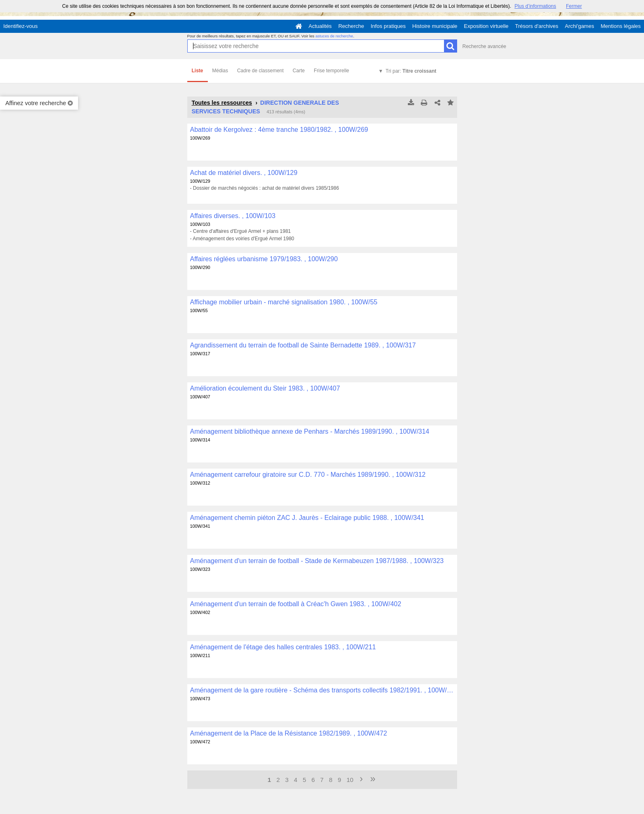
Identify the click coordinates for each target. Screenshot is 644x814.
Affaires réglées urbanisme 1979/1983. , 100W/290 (264, 259)
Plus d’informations (535, 6)
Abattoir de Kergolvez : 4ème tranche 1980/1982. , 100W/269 (279, 130)
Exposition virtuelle (486, 26)
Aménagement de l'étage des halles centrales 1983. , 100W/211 (283, 647)
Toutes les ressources (222, 103)
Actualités (320, 26)
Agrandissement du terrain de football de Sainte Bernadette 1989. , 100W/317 (303, 345)
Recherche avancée (484, 46)
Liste (198, 71)
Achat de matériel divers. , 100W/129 (244, 173)
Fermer (574, 6)
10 (350, 780)
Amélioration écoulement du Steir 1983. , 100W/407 (265, 388)
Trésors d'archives (537, 26)
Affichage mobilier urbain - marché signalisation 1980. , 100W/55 (284, 302)
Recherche (351, 26)
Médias (220, 71)
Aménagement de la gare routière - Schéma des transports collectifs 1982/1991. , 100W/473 (322, 690)
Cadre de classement (260, 71)
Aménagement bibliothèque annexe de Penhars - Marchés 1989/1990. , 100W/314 (310, 431)
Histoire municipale (435, 26)
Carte (299, 71)
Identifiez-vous (21, 26)
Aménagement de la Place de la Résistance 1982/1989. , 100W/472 (289, 733)
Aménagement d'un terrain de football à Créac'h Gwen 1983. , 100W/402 (296, 604)
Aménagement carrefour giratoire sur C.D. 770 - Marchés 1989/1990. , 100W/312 (308, 475)
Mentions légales (621, 26)
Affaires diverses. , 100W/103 (233, 216)
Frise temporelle (331, 71)
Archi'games (579, 26)
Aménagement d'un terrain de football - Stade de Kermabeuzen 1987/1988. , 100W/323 (317, 561)
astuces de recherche (334, 36)
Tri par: (411, 71)
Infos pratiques (388, 26)
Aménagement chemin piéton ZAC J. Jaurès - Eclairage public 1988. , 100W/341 (307, 518)
